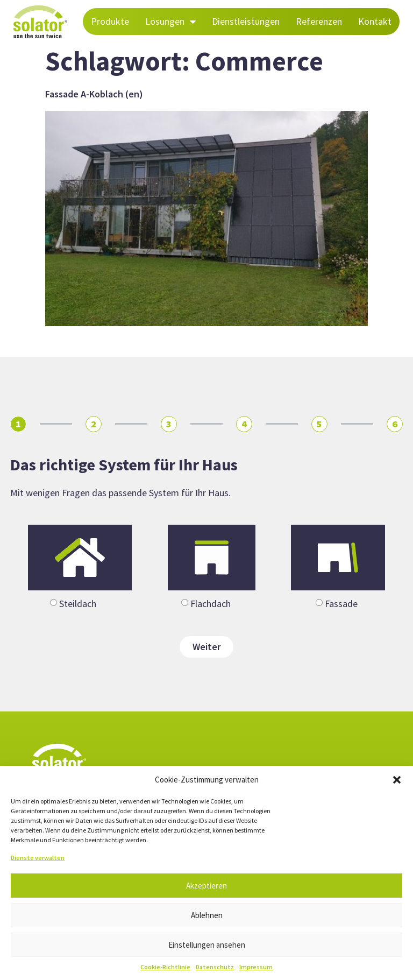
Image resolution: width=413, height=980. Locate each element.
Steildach (78, 604)
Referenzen (319, 21)
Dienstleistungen (246, 21)
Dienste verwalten (38, 858)
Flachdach (211, 604)
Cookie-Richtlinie (165, 967)
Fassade (341, 604)
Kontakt (375, 21)
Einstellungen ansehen (207, 945)
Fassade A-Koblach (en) (94, 94)
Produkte (110, 21)
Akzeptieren (206, 886)
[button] (397, 780)
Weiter (206, 647)
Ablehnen (207, 915)
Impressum (256, 967)
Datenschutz (215, 967)
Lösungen (170, 22)
